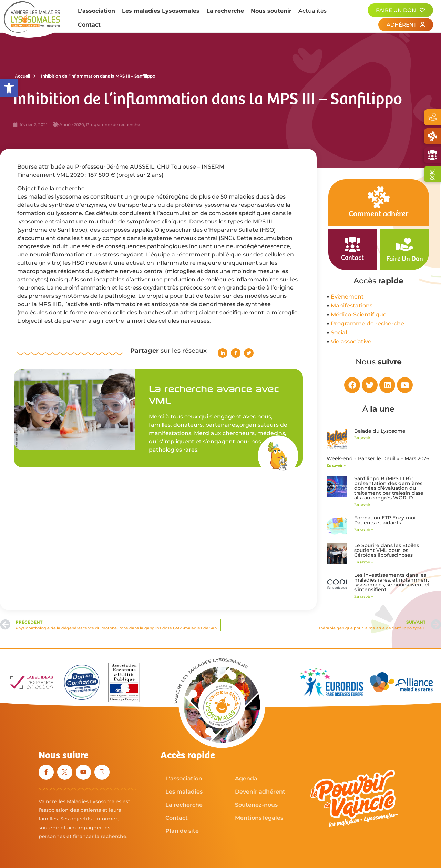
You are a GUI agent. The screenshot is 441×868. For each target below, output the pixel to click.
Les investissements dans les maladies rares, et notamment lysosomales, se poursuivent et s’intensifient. (392, 582)
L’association (96, 11)
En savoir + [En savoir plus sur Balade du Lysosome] (364, 438)
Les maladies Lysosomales (161, 11)
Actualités (312, 11)
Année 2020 (72, 125)
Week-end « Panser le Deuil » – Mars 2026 (378, 458)
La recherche (225, 11)
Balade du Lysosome (380, 431)
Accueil (25, 76)
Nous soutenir (271, 11)
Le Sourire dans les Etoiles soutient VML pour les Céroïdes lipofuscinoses (387, 550)
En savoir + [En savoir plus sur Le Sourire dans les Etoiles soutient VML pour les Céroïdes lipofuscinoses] (364, 562)
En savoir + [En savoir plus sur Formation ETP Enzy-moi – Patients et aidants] (364, 530)
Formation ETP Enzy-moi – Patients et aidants (387, 520)
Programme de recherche (113, 125)
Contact (89, 25)
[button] (9, 88)
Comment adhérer (378, 214)
